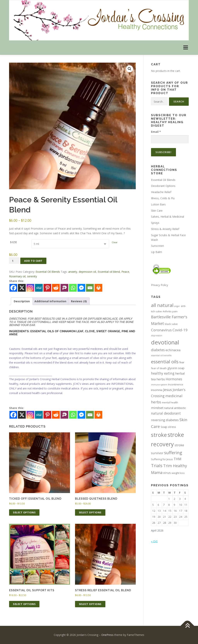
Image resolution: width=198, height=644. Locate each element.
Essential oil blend (109, 272)
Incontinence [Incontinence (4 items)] (176, 384)
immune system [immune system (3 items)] (159, 385)
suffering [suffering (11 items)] (173, 453)
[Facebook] (13, 415)
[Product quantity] (14, 261)
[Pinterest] (47, 415)
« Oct (154, 541)
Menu (186, 48)
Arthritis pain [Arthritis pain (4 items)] (170, 311)
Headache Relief (161, 192)
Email (156, 132)
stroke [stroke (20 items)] (159, 435)
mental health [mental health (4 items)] (170, 402)
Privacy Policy (160, 285)
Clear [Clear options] (115, 242)
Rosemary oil (17, 276)
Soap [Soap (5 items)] (164, 427)
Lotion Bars (158, 204)
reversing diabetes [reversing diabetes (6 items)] (165, 420)
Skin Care (157, 211)
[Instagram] (30, 415)
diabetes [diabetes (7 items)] (158, 350)
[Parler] (64, 415)
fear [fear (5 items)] (182, 362)
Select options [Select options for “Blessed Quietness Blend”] (90, 512)
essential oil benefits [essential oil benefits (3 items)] (161, 355)
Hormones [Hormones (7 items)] (174, 379)
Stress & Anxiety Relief (165, 229)
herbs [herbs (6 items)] (161, 379)
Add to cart (33, 261)
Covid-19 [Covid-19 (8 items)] (180, 330)
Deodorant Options (163, 186)
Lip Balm (157, 252)
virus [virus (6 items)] (167, 473)
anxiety (73, 272)
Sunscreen (157, 246)
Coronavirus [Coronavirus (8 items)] (161, 330)
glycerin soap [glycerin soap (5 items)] (176, 368)
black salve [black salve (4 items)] (171, 324)
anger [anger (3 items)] (177, 306)
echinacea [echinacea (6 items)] (173, 350)
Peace (125, 272)
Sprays (155, 223)
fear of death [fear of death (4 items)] (159, 368)
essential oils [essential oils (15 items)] (165, 362)
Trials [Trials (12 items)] (157, 466)
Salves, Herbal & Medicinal (168, 217)
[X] (22, 415)
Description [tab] (22, 301)
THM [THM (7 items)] (178, 459)
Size (14, 242)
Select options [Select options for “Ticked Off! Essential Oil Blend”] (24, 512)
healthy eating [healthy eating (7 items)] (163, 373)
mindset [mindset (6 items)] (157, 408)
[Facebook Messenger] (81, 415)
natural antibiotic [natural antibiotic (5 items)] (175, 408)
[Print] (98, 415)
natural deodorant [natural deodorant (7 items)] (166, 413)
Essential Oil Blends (48, 272)
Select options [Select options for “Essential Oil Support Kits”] (24, 604)
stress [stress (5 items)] (172, 427)
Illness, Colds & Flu (163, 198)
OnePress (107, 635)
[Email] (90, 415)
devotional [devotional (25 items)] (165, 342)
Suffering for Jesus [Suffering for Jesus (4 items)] (162, 459)
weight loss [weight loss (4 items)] (178, 473)
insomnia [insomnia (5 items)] (157, 390)
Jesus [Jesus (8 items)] (168, 390)
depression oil (87, 272)
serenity (32, 276)
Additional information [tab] (50, 301)
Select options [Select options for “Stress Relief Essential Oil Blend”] (90, 604)
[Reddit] (56, 415)
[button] (130, 69)
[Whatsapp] (73, 415)
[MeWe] (39, 415)
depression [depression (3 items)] (157, 336)
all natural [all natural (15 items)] (162, 305)
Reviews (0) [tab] (79, 301)
